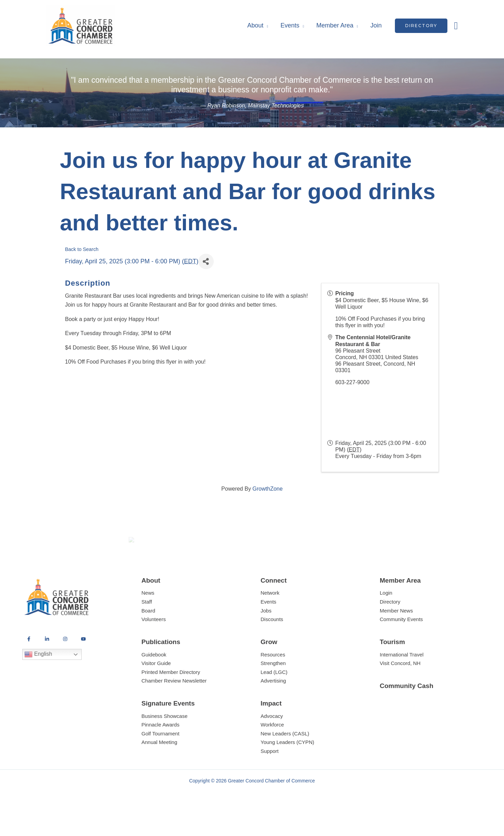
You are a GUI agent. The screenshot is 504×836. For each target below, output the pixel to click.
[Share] (206, 261)
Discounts (272, 644)
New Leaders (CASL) (285, 759)
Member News (396, 636)
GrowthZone (268, 489)
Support (270, 776)
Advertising (273, 706)
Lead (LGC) (274, 697)
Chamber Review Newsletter (174, 706)
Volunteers (154, 644)
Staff (147, 627)
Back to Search (82, 249)
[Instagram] (65, 664)
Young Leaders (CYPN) (288, 768)
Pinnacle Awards (160, 750)
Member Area (335, 25)
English (38, 680)
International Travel (402, 680)
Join (376, 25)
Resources (273, 680)
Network (270, 618)
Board (148, 636)
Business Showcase (164, 741)
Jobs (266, 636)
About (255, 25)
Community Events (401, 644)
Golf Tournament (160, 759)
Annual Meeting (159, 768)
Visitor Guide (156, 688)
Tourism (392, 667)
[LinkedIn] (47, 664)
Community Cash (407, 711)
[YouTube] (83, 664)
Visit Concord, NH (400, 688)
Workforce (272, 750)
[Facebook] (29, 664)
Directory (390, 627)
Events (290, 25)
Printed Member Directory (171, 697)
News (148, 618)
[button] (421, 26)
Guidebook (154, 680)
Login (386, 618)
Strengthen (273, 688)
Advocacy (272, 741)
